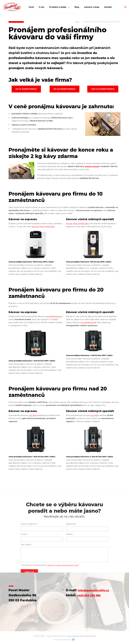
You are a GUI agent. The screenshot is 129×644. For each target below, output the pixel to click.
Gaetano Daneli (92, 166)
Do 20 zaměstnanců (64, 89)
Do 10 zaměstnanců (26, 89)
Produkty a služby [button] (58, 7)
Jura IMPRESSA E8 (89, 323)
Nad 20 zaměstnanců (103, 89)
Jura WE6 (33, 415)
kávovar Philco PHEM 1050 (44, 227)
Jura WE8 (95, 415)
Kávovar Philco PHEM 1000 (78, 224)
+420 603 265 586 (91, 595)
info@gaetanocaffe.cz (96, 590)
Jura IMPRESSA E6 (54, 316)
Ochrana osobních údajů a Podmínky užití (81, 636)
